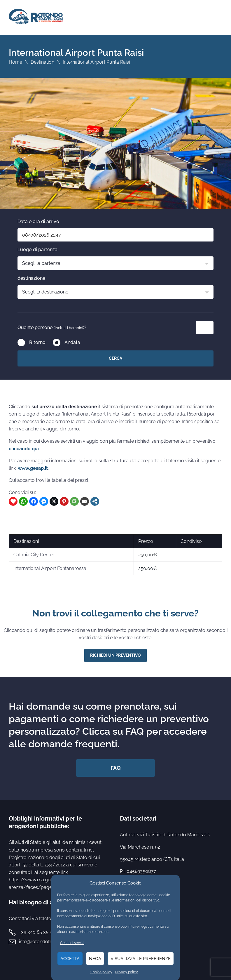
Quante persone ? (52, 327)
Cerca (116, 358)
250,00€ (148, 555)
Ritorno (37, 342)
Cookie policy (101, 972)
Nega (95, 959)
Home (15, 62)
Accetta (70, 959)
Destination (42, 62)
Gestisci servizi (72, 943)
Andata (72, 342)
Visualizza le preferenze (141, 959)
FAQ (116, 768)
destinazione (31, 278)
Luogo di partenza (37, 250)
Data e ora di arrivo (38, 221)
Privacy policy (127, 972)
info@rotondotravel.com (45, 942)
